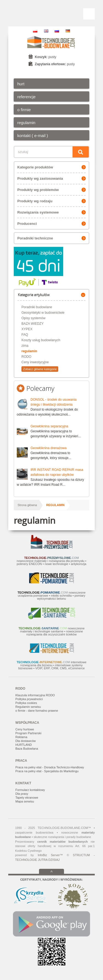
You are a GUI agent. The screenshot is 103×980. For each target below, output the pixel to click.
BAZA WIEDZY (33, 324)
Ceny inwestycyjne (35, 362)
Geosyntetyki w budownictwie (43, 313)
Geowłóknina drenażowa (48, 448)
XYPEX (27, 329)
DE (68, 31)
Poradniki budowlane (37, 307)
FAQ (25, 335)
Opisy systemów (33, 318)
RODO (26, 357)
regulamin (29, 351)
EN (46, 31)
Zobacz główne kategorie (40, 369)
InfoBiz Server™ (50, 855)
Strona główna (27, 505)
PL (35, 31)
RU (57, 31)
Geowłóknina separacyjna (49, 426)
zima (25, 346)
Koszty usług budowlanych (41, 340)
